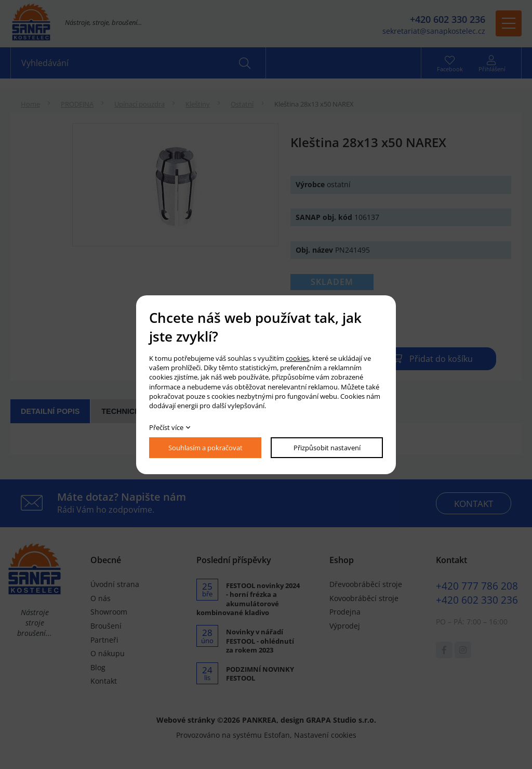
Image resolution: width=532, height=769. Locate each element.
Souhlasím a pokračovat (205, 448)
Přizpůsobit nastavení (327, 448)
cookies (297, 358)
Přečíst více (166, 427)
